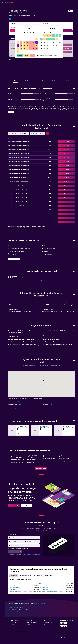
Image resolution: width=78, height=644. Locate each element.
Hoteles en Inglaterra (39, 8)
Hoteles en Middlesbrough (15, 584)
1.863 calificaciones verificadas (23, 19)
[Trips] (2, 15)
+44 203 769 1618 (13, 17)
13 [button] (27, 42)
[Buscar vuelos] (2, 6)
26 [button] (24, 49)
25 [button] (21, 49)
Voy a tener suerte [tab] (38, 575)
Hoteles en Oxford (14, 589)
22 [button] (34, 45)
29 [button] (34, 49)
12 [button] (24, 42)
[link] (41, 468)
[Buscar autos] (2, 12)
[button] (2, 2)
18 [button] (21, 45)
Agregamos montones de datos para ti (42, 610)
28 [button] (31, 49)
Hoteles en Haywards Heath (16, 588)
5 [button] (24, 39)
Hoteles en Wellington (14, 591)
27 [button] (27, 49)
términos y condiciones (29, 555)
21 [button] (31, 45)
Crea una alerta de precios (64, 460)
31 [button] (18, 52)
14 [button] (31, 42)
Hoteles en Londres (14, 582)
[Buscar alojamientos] (2, 9)
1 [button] (34, 36)
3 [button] (18, 39)
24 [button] (18, 49)
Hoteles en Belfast (13, 586)
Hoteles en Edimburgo (46, 582)
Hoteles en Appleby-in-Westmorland (49, 591)
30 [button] (37, 49)
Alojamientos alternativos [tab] (25, 575)
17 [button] (18, 45)
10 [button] (18, 42)
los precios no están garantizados (39, 603)
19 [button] (24, 45)
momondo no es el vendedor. (42, 607)
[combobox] (25, 538)
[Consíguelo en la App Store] (63, 626)
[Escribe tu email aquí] (25, 545)
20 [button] (27, 45)
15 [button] (34, 42)
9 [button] (37, 39)
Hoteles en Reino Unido (29, 8)
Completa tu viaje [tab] (48, 575)
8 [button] (34, 39)
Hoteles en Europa (20, 8)
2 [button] (37, 36)
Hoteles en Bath (45, 588)
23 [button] (37, 45)
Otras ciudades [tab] (14, 575)
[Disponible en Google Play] (63, 623)
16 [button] (37, 42)
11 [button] (21, 42)
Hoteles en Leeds (45, 584)
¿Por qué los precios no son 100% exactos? (42, 612)
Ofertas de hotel (12, 8)
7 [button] (31, 39)
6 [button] (27, 39)
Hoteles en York (45, 589)
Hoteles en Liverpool (46, 586)
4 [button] (21, 39)
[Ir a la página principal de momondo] (9, 2)
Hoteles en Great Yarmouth (49, 8)
